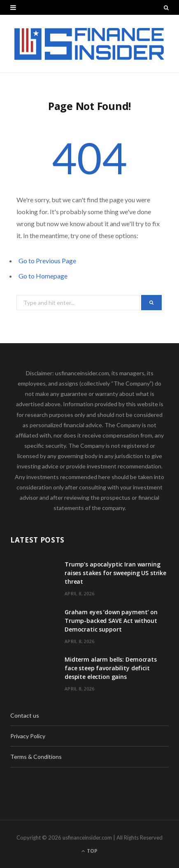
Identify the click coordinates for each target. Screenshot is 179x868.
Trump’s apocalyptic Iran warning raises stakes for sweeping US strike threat (115, 573)
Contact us (25, 715)
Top (89, 851)
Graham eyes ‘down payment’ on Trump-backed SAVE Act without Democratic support (111, 621)
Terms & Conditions (36, 757)
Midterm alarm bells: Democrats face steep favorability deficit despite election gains (111, 668)
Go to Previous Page (47, 261)
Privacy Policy (28, 736)
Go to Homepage (43, 276)
